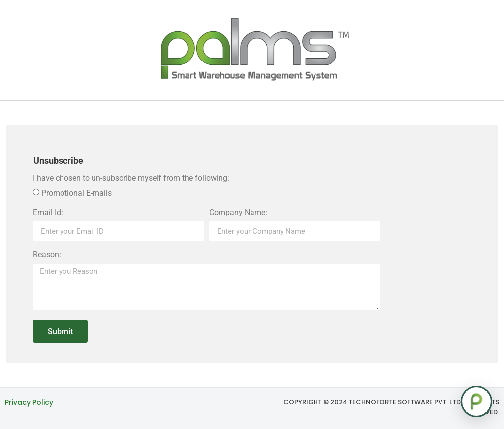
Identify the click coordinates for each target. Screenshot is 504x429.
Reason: (47, 255)
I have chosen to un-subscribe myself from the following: (131, 178)
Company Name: (238, 213)
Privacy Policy (29, 402)
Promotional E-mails (77, 193)
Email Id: (48, 213)
